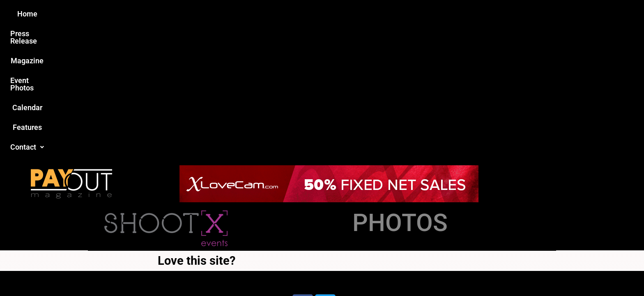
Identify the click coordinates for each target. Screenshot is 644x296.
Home (177, 14)
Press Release (223, 14)
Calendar (375, 14)
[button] (460, 14)
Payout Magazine (227, 167)
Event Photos (326, 14)
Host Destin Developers (501, 167)
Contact (460, 14)
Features (417, 14)
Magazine (275, 14)
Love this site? (197, 127)
